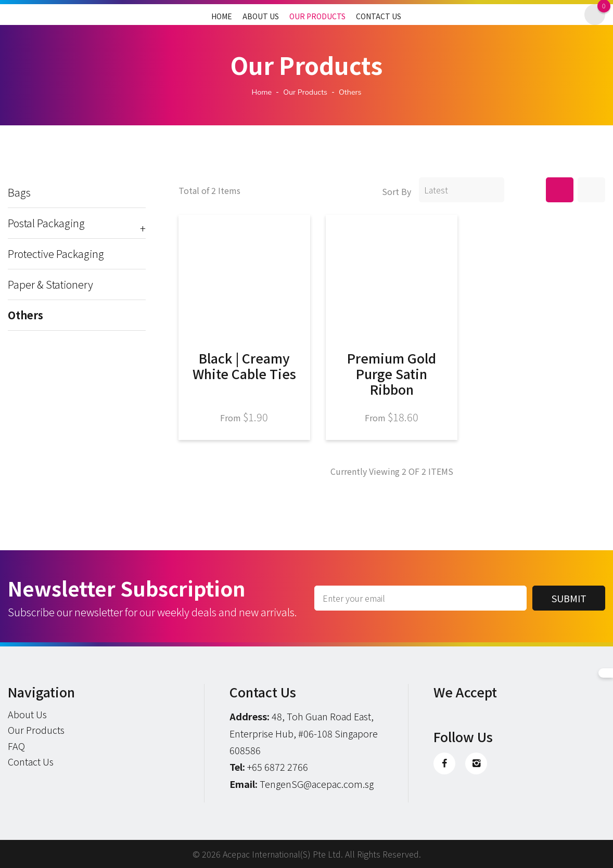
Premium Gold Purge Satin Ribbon (392, 373)
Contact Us (379, 16)
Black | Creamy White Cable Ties (244, 366)
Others (25, 315)
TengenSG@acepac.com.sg (317, 784)
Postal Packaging (77, 223)
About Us (261, 16)
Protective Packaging (56, 254)
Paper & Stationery (50, 284)
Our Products (317, 16)
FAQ (16, 746)
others (350, 92)
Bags (19, 192)
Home (222, 16)
